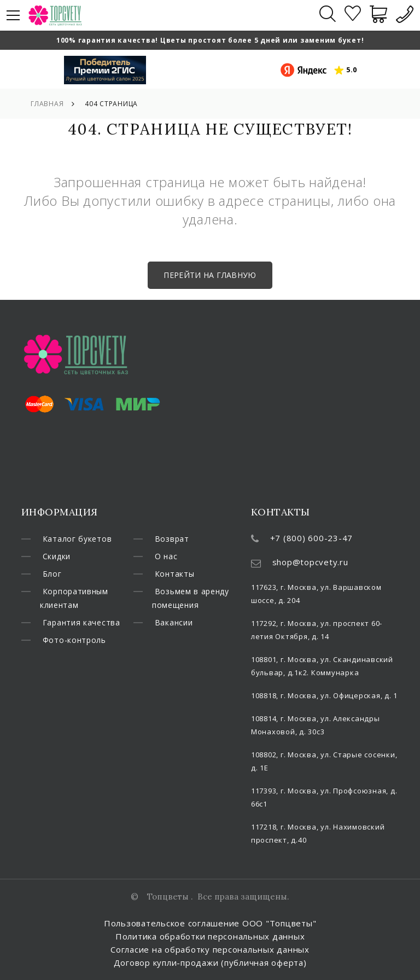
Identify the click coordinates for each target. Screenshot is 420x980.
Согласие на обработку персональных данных (210, 949)
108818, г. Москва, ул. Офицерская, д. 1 (324, 695)
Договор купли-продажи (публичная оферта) (210, 962)
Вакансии (175, 643)
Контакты (175, 593)
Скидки (58, 557)
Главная (47, 104)
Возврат (173, 557)
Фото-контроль (188, 539)
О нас (167, 575)
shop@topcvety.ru (310, 562)
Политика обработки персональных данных (210, 936)
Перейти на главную (210, 275)
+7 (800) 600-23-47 (312, 538)
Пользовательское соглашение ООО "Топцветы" (210, 923)
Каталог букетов (78, 539)
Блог (52, 575)
